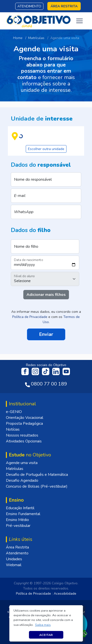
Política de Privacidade (30, 317)
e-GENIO (14, 412)
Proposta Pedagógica (24, 424)
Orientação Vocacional (25, 418)
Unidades (14, 559)
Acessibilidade (65, 594)
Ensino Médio (17, 520)
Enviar (46, 334)
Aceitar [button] (46, 635)
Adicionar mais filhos (46, 295)
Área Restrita (17, 547)
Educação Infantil (20, 508)
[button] (43, 625)
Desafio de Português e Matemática (37, 475)
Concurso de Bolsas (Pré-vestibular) (37, 486)
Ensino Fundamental (23, 514)
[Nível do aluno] (45, 279)
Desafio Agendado (22, 480)
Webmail (14, 565)
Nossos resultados (22, 435)
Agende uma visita (22, 463)
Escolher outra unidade (46, 149)
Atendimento (29, 6)
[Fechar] (83, 611)
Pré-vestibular (18, 526)
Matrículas (15, 469)
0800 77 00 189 (49, 384)
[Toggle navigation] (79, 21)
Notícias (13, 429)
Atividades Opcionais (24, 441)
